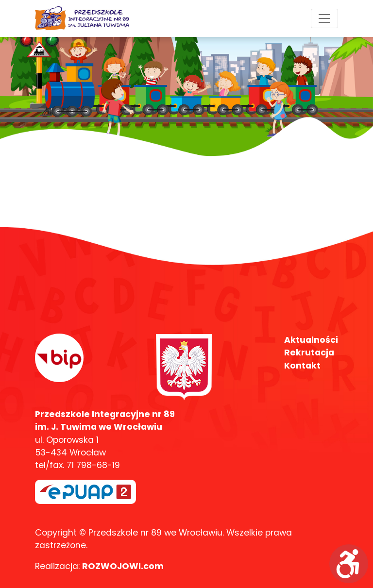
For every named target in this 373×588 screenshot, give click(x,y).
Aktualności (311, 340)
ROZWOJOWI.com (123, 566)
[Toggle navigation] (324, 18)
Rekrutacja (309, 353)
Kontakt (302, 366)
